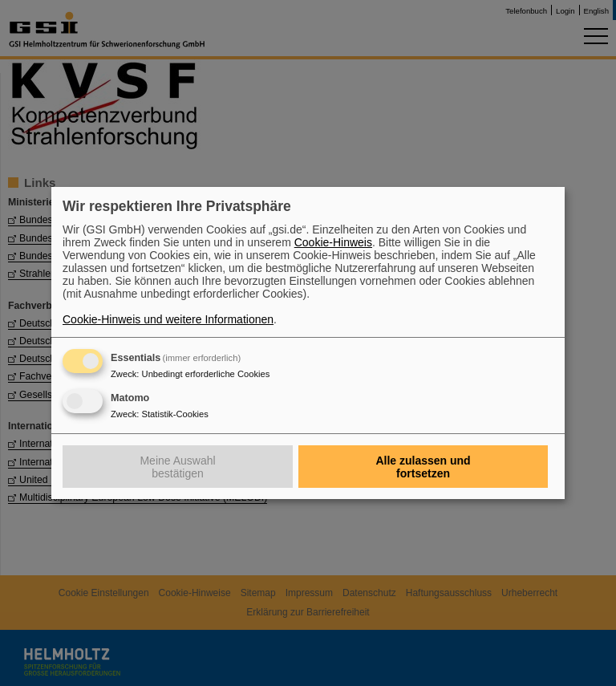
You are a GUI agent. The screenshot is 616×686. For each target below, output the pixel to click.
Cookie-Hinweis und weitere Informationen (168, 319)
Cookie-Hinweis (333, 242)
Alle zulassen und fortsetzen (423, 467)
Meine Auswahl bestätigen (177, 467)
